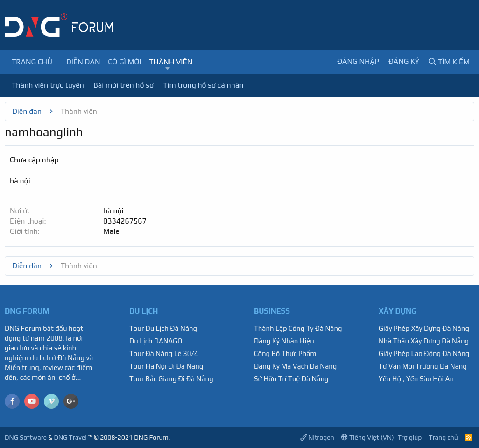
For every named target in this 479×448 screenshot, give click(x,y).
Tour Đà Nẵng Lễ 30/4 (164, 353)
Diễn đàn (83, 62)
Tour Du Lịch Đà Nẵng (163, 328)
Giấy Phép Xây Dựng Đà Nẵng (424, 328)
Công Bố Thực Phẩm (285, 353)
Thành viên (171, 62)
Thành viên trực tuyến (48, 85)
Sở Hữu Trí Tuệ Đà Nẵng (291, 379)
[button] (168, 69)
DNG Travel (70, 437)
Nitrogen (317, 437)
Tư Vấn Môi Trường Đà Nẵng (423, 366)
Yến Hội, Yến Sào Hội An (416, 379)
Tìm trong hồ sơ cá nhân (203, 85)
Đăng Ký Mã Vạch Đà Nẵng (295, 366)
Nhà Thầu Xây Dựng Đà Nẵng (424, 341)
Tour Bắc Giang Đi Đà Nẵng (171, 379)
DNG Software (26, 437)
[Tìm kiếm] (449, 62)
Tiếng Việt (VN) (368, 437)
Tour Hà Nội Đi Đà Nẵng (166, 366)
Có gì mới (124, 62)
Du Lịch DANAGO (156, 341)
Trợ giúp (410, 437)
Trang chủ (32, 62)
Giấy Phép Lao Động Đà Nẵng (424, 353)
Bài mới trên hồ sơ (123, 85)
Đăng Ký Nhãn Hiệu (284, 341)
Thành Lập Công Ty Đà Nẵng (298, 328)
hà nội (113, 211)
